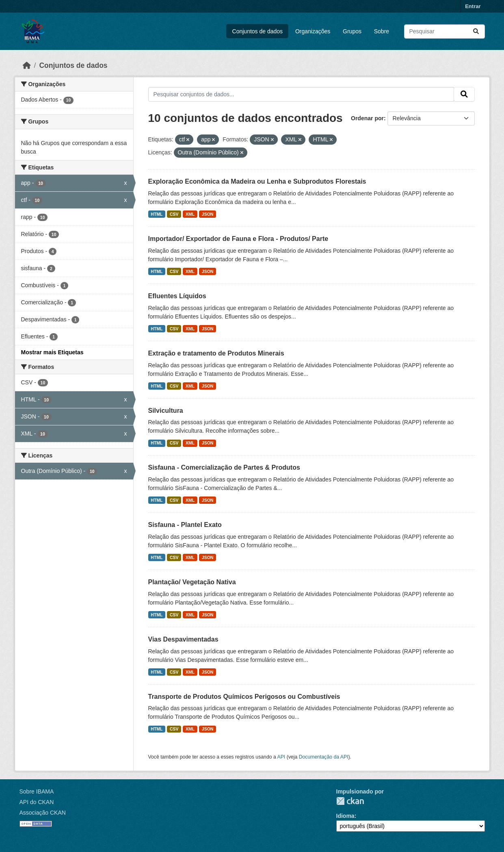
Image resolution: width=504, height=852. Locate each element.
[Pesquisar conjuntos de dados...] (445, 31)
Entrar (473, 6)
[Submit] (476, 31)
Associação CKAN (43, 813)
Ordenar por (367, 118)
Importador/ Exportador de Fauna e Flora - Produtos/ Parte (238, 239)
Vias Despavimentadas (183, 639)
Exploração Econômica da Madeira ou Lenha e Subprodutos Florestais (257, 181)
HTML (157, 214)
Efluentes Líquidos (177, 296)
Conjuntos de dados (258, 31)
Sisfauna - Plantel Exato (185, 525)
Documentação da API (324, 757)
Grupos (352, 31)
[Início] (27, 65)
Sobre (382, 31)
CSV (174, 214)
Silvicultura (166, 411)
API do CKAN (37, 802)
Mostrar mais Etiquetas (52, 352)
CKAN (350, 801)
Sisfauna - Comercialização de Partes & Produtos (224, 467)
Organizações (313, 31)
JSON (208, 214)
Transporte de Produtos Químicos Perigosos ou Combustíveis (244, 697)
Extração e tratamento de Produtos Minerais (216, 353)
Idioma (345, 816)
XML (190, 214)
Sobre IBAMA (37, 791)
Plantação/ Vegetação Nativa (192, 582)
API (281, 757)
